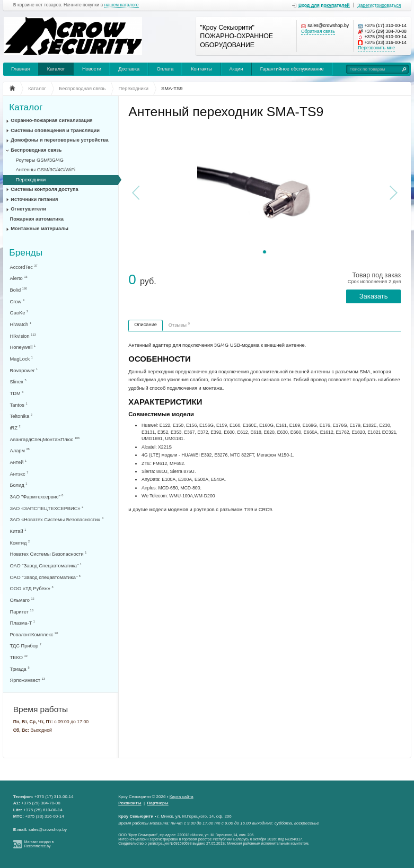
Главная (20, 69)
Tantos (19, 405)
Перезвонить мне (376, 48)
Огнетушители (28, 209)
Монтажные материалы (39, 229)
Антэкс (19, 474)
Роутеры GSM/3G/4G (40, 160)
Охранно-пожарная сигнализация (51, 120)
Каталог (56, 69)
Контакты (201, 69)
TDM (17, 393)
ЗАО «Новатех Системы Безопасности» (57, 519)
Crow (17, 301)
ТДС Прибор (26, 646)
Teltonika (21, 416)
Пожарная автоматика (37, 219)
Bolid (19, 290)
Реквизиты (130, 803)
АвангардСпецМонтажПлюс (45, 439)
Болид (19, 485)
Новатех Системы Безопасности (49, 554)
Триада (20, 669)
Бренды (26, 252)
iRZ (15, 428)
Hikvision (23, 336)
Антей (19, 462)
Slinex (18, 382)
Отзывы (179, 325)
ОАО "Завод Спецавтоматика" (46, 565)
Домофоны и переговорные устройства (59, 140)
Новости (92, 69)
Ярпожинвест (28, 680)
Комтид (20, 543)
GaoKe (19, 313)
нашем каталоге (122, 5)
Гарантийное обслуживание (292, 69)
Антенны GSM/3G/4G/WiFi (46, 170)
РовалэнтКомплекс (34, 634)
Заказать (374, 296)
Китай (18, 531)
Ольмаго (22, 600)
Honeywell (23, 347)
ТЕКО (19, 657)
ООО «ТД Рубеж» (32, 588)
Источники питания (34, 199)
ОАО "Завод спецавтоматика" (45, 577)
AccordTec (24, 267)
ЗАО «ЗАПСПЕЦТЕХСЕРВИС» (47, 508)
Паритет (22, 612)
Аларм (20, 450)
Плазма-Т (23, 623)
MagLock (21, 359)
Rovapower (24, 370)
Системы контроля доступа (44, 189)
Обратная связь (318, 32)
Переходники (31, 180)
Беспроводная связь (36, 150)
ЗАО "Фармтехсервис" (37, 497)
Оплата (165, 69)
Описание (146, 325)
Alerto (19, 278)
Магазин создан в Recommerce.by (39, 844)
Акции (236, 69)
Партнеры (158, 803)
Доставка (129, 69)
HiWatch (21, 324)
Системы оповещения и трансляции (55, 130)
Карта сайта (182, 797)
